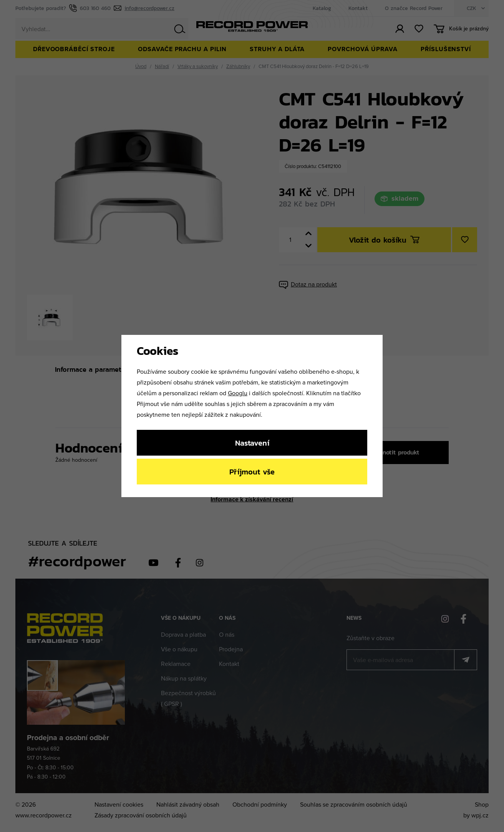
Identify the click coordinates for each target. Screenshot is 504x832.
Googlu (238, 393)
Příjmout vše (252, 472)
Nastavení (252, 443)
